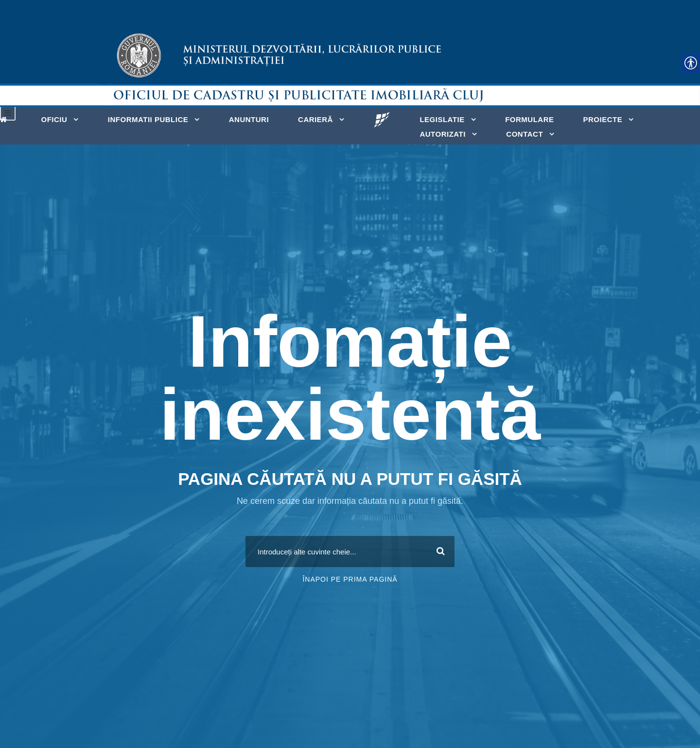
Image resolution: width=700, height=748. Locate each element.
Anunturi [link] (249, 119)
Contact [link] (525, 134)
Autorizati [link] (442, 134)
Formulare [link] (529, 119)
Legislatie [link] (442, 119)
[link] (6, 119)
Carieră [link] (315, 119)
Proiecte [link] (603, 119)
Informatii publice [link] (148, 119)
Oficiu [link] (54, 119)
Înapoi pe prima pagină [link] (350, 579)
